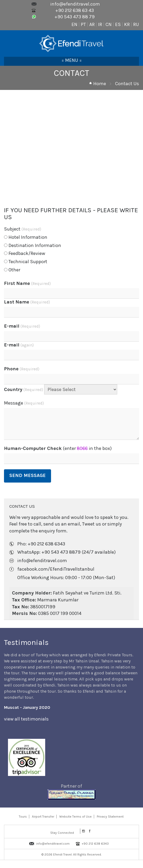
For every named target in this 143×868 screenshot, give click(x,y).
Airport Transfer (43, 817)
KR (127, 24)
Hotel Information (26, 237)
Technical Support (26, 262)
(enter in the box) (58, 448)
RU (136, 24)
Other (12, 270)
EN (74, 24)
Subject (23, 229)
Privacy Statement (110, 817)
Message (24, 403)
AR (92, 24)
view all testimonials (26, 719)
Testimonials (26, 642)
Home (100, 84)
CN (109, 24)
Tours (23, 817)
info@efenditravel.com (75, 4)
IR (100, 24)
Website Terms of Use (75, 817)
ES (118, 24)
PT (83, 24)
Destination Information (33, 245)
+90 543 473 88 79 (75, 17)
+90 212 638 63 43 (75, 10)
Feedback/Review (25, 253)
